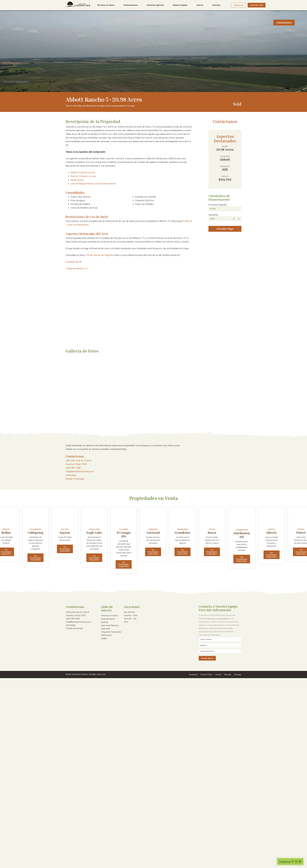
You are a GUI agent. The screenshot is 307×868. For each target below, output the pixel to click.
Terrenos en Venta (106, 5)
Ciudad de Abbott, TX (77, 269)
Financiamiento (131, 5)
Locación (225, 156)
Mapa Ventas (77, 180)
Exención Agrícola (155, 5)
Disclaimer (193, 675)
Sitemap (228, 675)
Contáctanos (284, 23)
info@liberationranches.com (80, 471)
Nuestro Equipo (180, 5)
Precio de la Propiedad (217, 205)
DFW (126, 622)
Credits (218, 675)
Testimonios (106, 635)
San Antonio (129, 612)
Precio (225, 176)
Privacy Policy (206, 675)
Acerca (200, 5)
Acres (225, 146)
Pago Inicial (213, 215)
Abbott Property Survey (83, 172)
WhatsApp (71, 475)
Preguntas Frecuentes (111, 632)
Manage (238, 675)
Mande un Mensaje (75, 479)
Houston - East (131, 615)
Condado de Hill (74, 262)
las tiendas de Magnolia (102, 255)
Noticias (216, 5)
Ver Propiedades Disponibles (35, 558)
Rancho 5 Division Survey (83, 176)
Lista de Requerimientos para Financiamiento (93, 184)
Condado (225, 166)
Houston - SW (130, 619)
